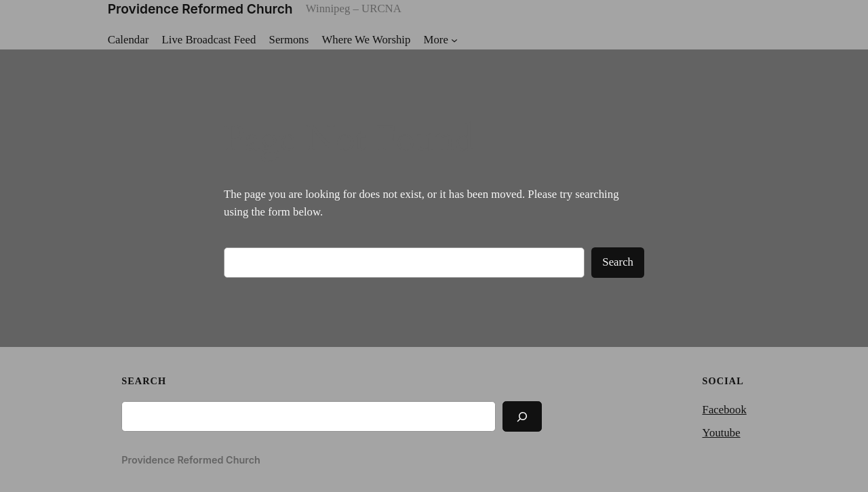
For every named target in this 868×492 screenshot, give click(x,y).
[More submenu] (441, 40)
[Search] (522, 416)
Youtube (722, 433)
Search (618, 262)
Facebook (725, 410)
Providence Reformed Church (200, 9)
